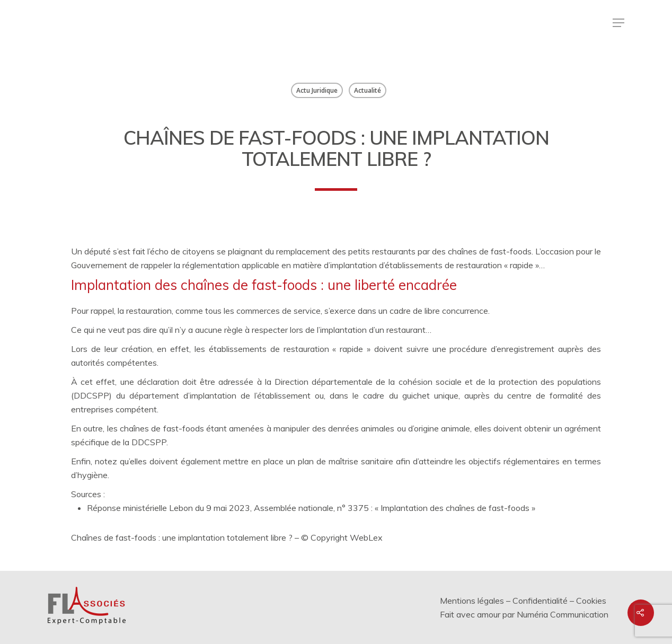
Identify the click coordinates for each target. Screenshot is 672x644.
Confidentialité (540, 601)
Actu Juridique (317, 90)
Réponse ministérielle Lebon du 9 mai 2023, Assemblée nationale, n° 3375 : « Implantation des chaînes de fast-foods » (311, 508)
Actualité (368, 90)
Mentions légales (472, 601)
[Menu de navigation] (618, 23)
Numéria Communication (563, 614)
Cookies (591, 601)
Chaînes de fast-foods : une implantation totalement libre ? (182, 537)
